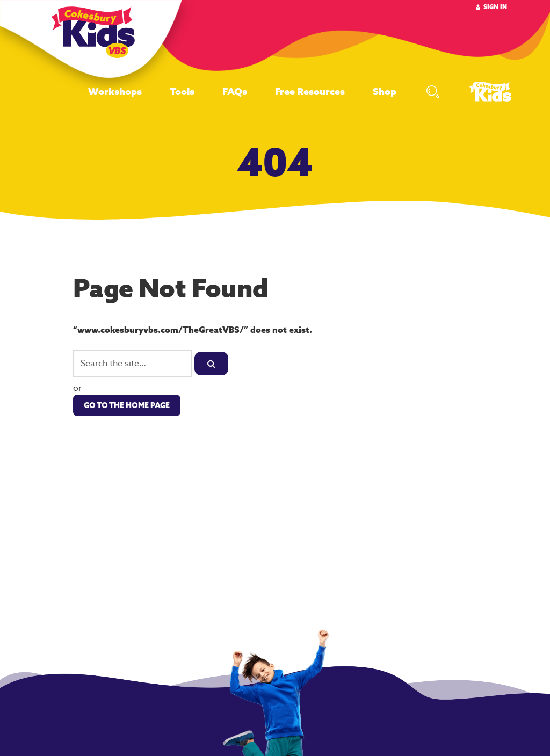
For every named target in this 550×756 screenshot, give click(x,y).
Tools (182, 92)
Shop (385, 92)
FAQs (235, 92)
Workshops (115, 92)
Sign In (495, 7)
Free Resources (310, 92)
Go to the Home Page (127, 405)
